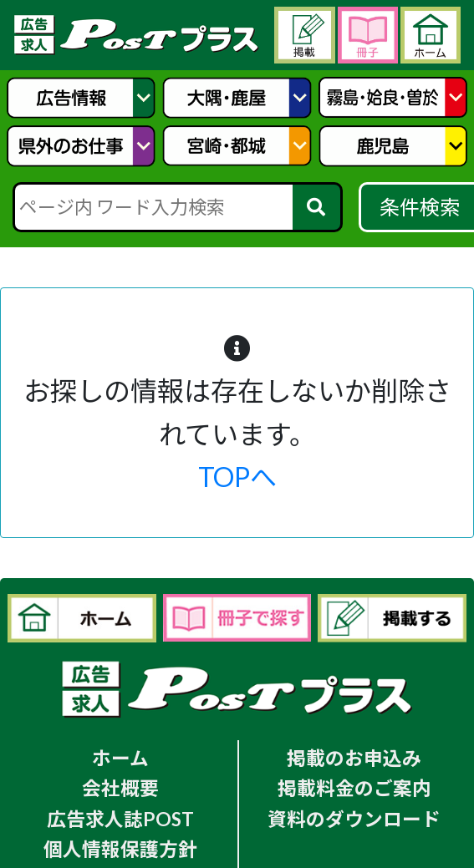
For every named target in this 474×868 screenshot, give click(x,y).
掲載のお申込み (354, 758)
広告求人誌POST (120, 819)
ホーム (120, 758)
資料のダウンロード (354, 819)
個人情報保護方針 (120, 849)
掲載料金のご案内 (354, 788)
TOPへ (237, 477)
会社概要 (120, 788)
